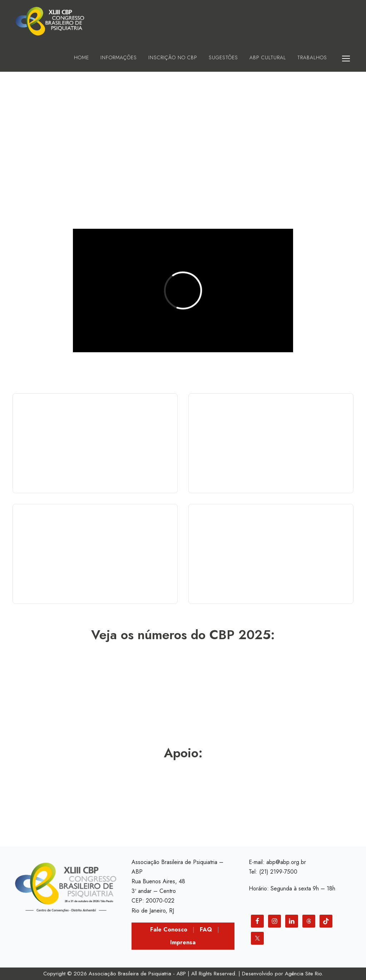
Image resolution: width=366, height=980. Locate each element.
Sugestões (223, 57)
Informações (119, 57)
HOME (81, 57)
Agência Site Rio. (304, 974)
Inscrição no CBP (173, 57)
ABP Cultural (268, 57)
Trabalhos (312, 57)
